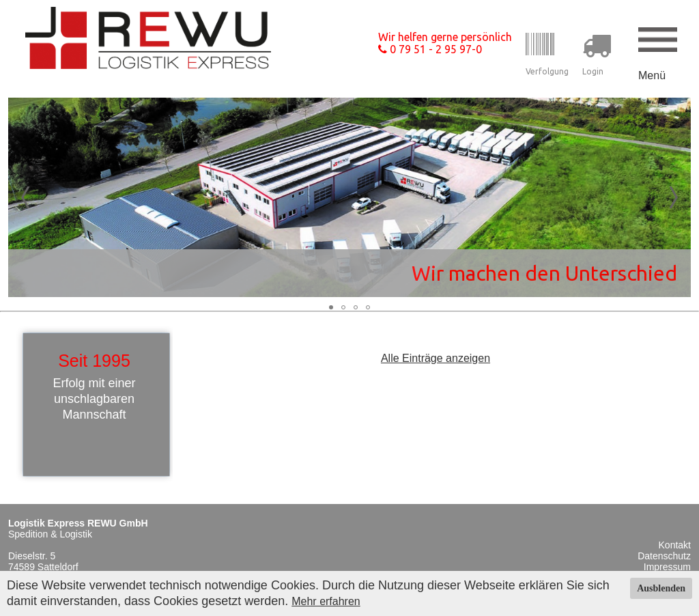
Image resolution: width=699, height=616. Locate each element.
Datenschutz (664, 556)
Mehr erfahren (326, 601)
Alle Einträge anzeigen (436, 358)
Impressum (667, 567)
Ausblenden (661, 588)
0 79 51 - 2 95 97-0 (430, 49)
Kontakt (675, 545)
